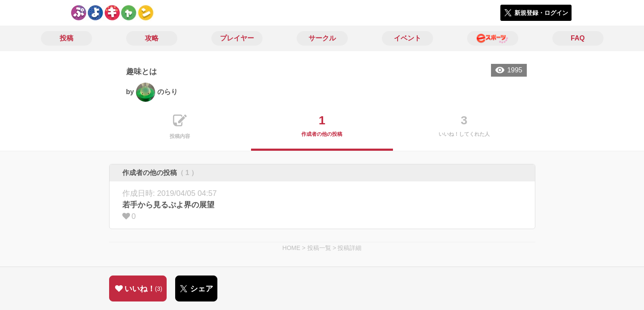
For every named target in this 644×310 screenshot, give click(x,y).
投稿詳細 (349, 248)
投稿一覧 (319, 248)
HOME (292, 248)
